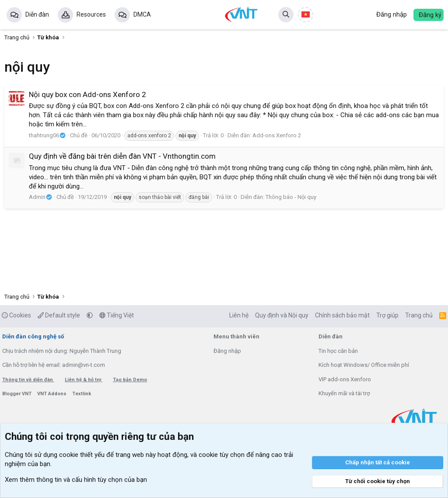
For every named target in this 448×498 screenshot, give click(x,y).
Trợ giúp (387, 315)
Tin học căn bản (338, 351)
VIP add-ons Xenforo (345, 379)
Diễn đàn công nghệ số (33, 336)
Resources (91, 14)
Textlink (82, 394)
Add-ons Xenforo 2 (277, 135)
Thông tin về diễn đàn (28, 380)
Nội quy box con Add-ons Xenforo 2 (87, 94)
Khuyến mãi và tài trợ (344, 393)
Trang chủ (419, 315)
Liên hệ (239, 315)
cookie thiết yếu (82, 455)
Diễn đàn (37, 14)
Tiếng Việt (117, 315)
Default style (59, 315)
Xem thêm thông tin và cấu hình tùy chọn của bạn (76, 480)
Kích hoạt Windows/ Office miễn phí (364, 365)
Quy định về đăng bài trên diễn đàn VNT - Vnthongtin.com (122, 156)
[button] (90, 315)
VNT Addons (52, 394)
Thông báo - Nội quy (291, 197)
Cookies (16, 315)
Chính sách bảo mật (342, 315)
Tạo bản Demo (130, 380)
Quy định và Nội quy (282, 315)
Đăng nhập (227, 351)
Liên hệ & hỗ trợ (84, 380)
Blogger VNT (17, 394)
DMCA (142, 14)
